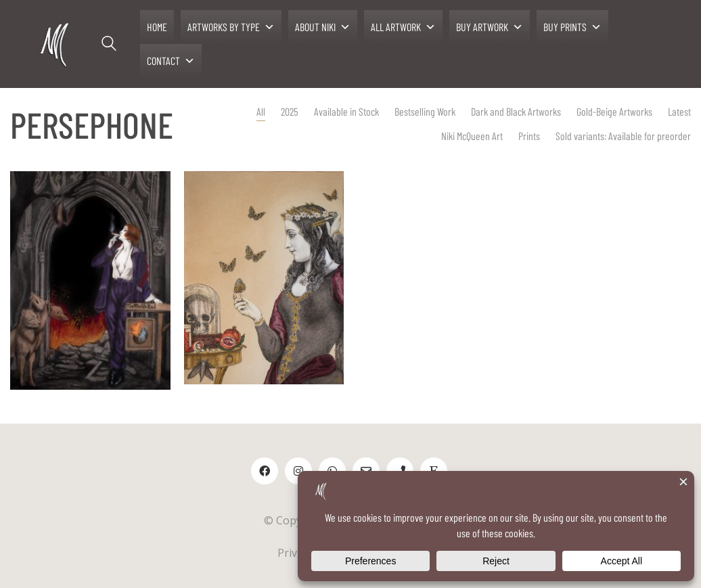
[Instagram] (298, 471)
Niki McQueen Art (472, 136)
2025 (290, 111)
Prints (529, 136)
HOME (157, 27)
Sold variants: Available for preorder (623, 136)
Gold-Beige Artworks (614, 111)
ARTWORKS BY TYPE (231, 27)
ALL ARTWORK (403, 27)
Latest (679, 111)
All (261, 111)
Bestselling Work (425, 111)
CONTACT (171, 61)
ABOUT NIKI (323, 27)
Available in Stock (346, 111)
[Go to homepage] (56, 44)
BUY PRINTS (572, 27)
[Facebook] (265, 471)
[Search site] (109, 45)
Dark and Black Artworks (516, 111)
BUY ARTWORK (490, 27)
